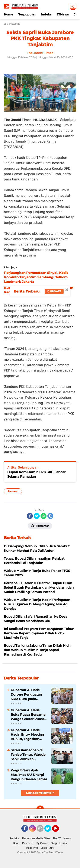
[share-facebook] (30, 516)
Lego (44, 848)
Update (54, 291)
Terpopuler (27, 14)
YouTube (58, 830)
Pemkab (13, 491)
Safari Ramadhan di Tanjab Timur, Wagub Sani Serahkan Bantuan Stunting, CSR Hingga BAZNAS (29, 755)
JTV (52, 848)
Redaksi (14, 838)
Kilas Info (32, 848)
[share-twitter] (37, 516)
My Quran (42, 843)
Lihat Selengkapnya (40, 793)
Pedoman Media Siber (36, 838)
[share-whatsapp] (44, 516)
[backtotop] (40, 809)
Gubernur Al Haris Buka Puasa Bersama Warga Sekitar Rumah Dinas (28, 715)
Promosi (28, 843)
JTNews (63, 14)
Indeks (46, 14)
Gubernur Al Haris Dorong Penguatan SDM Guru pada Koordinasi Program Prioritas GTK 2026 (27, 695)
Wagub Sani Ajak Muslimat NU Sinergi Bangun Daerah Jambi (29, 775)
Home (9, 14)
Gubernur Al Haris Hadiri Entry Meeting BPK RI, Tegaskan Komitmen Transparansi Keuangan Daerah (27, 735)
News (67, 838)
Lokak (63, 843)
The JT (57, 838)
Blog (54, 843)
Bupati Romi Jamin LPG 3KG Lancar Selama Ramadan (36, 474)
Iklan (16, 843)
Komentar (40, 526)
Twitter (50, 830)
